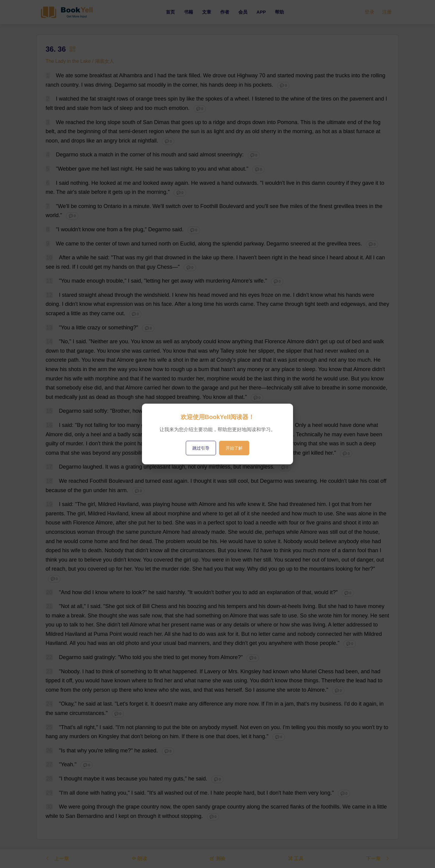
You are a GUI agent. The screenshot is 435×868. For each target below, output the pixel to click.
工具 (296, 858)
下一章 (378, 858)
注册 (387, 12)
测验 (217, 858)
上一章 (57, 858)
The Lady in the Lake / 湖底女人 (80, 61)
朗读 (139, 858)
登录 (369, 12)
